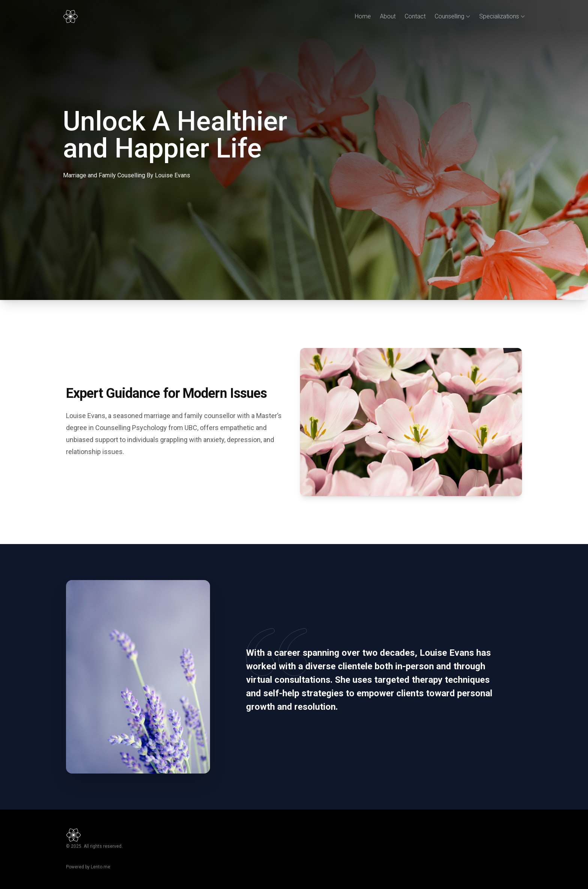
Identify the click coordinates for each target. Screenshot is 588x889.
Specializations (502, 16)
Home (363, 16)
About (388, 16)
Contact (415, 16)
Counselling (452, 16)
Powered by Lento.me (88, 867)
